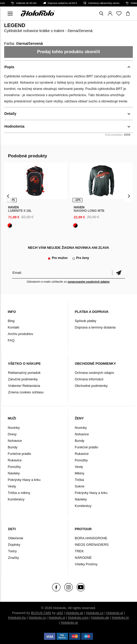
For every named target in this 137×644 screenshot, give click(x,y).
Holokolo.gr (70, 623)
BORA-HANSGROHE (91, 538)
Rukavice (15, 460)
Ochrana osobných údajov (94, 373)
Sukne (80, 486)
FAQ (11, 340)
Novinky (14, 428)
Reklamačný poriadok (24, 373)
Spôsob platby (85, 321)
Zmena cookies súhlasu (26, 392)
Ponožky (14, 467)
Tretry (12, 551)
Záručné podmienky (23, 379)
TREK (79, 551)
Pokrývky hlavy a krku (24, 480)
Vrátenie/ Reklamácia (24, 386)
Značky (14, 558)
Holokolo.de (100, 618)
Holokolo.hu (17, 618)
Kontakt (14, 327)
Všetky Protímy (86, 564)
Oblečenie (16, 538)
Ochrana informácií (89, 379)
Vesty (12, 486)
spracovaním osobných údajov (88, 282)
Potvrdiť (119, 273)
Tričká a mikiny (19, 493)
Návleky (14, 473)
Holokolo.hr (120, 618)
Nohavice (15, 441)
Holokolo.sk (74, 613)
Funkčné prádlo (20, 454)
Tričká (79, 480)
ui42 (60, 613)
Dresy (12, 434)
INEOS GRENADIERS (92, 545)
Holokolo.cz (95, 613)
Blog (11, 321)
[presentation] (8, 196)
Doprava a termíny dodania (95, 327)
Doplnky (14, 545)
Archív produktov (21, 334)
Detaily (10, 114)
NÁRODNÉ (83, 558)
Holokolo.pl (115, 613)
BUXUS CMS (41, 613)
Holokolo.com (78, 618)
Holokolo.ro (37, 618)
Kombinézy (16, 499)
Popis (9, 67)
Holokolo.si (57, 618)
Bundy (13, 447)
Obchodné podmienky (91, 386)
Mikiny (80, 473)
